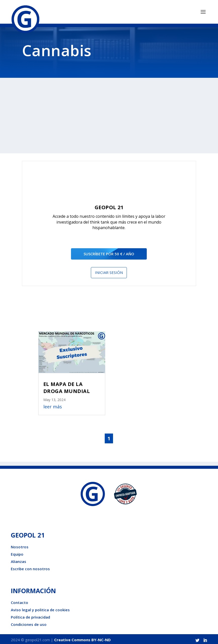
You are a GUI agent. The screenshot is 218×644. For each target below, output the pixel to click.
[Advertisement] (109, 114)
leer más (53, 405)
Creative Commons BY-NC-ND (82, 638)
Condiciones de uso (29, 623)
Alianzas (19, 560)
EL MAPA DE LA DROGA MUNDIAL (67, 386)
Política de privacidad (30, 615)
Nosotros (20, 545)
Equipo (17, 552)
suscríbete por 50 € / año (109, 252)
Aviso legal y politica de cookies (40, 608)
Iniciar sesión (109, 271)
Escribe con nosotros (30, 567)
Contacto (20, 601)
